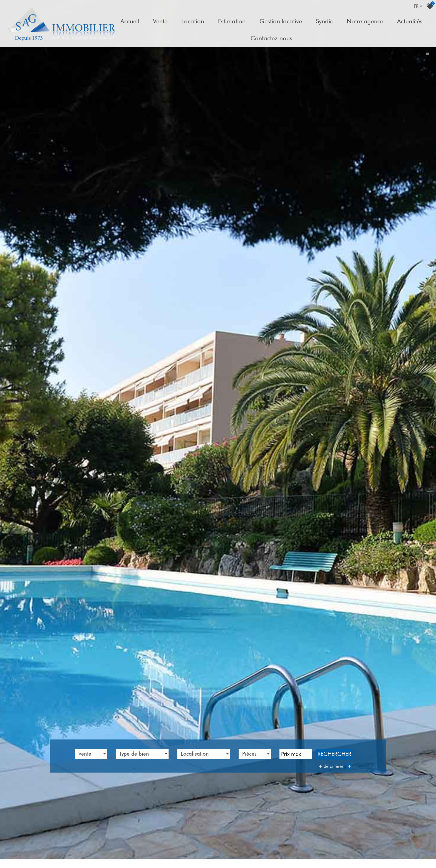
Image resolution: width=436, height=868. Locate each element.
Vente (160, 21)
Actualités (410, 21)
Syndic (324, 21)
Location (193, 21)
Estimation (232, 21)
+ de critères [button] (335, 761)
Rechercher (334, 748)
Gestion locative (281, 21)
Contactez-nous (271, 38)
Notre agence (365, 21)
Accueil (130, 21)
